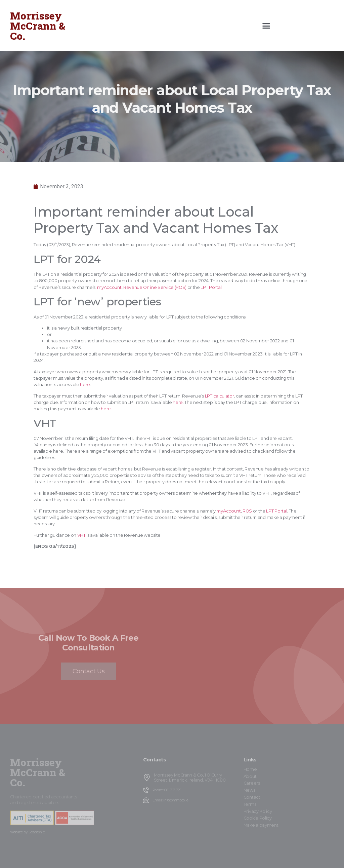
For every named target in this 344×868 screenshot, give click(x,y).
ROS (247, 511)
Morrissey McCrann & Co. (38, 26)
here (85, 385)
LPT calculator (220, 396)
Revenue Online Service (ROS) (155, 287)
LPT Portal (211, 287)
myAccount (109, 287)
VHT (81, 535)
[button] (266, 26)
